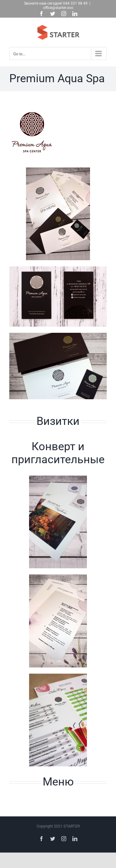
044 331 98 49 (75, 3)
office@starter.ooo (58, 8)
